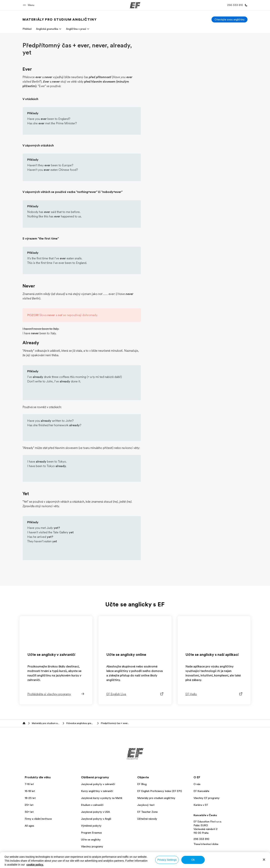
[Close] (264, 860)
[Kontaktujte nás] (237, 5)
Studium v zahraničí (92, 805)
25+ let (29, 805)
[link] (60, 19)
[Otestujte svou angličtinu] (229, 19)
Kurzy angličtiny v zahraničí (97, 791)
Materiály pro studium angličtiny (156, 798)
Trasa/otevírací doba (206, 844)
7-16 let (29, 784)
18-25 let (30, 798)
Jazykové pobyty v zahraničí (98, 784)
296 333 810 (201, 839)
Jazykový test (146, 805)
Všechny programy (92, 846)
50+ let (29, 812)
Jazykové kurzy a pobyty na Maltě (102, 798)
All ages (29, 826)
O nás (197, 784)
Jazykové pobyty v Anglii (96, 819)
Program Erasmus (91, 833)
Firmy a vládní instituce (38, 819)
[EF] (135, 5)
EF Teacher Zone (147, 812)
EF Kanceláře (201, 791)
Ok (193, 860)
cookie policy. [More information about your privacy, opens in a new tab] (35, 865)
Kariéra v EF (201, 805)
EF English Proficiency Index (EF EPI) (160, 791)
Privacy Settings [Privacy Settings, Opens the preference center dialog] (167, 860)
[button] (29, 5)
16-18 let (30, 791)
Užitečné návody (147, 819)
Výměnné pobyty (91, 826)
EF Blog (142, 784)
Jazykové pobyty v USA (95, 812)
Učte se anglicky (91, 840)
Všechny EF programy (207, 798)
